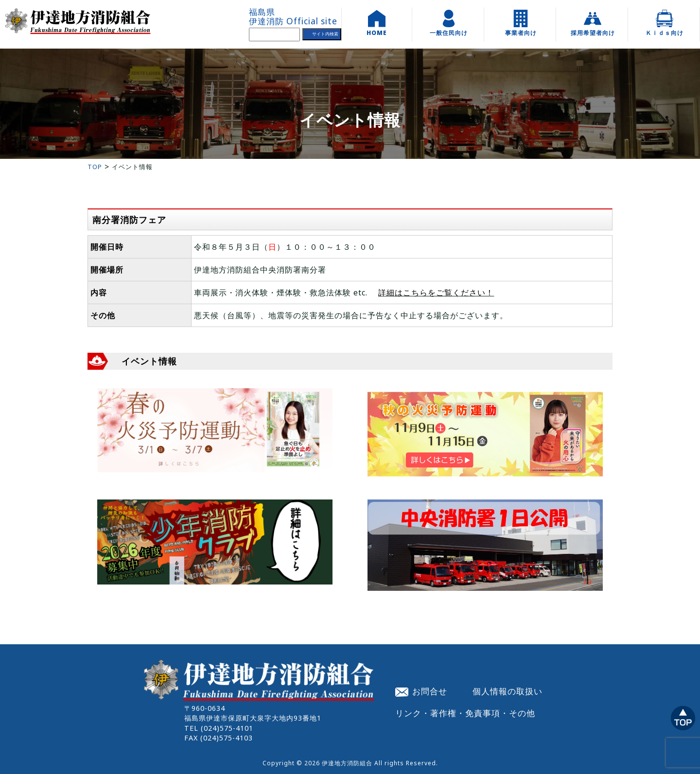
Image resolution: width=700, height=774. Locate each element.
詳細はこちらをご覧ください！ (436, 292)
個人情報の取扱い (507, 691)
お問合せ (421, 691)
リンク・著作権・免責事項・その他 (465, 713)
